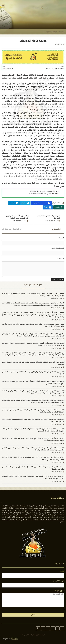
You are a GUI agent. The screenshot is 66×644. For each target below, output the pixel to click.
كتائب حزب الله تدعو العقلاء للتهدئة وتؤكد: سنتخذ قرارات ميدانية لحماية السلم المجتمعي (33, 363)
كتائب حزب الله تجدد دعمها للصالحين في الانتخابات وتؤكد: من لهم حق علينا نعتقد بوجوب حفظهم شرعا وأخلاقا (33, 439)
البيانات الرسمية (52, 32)
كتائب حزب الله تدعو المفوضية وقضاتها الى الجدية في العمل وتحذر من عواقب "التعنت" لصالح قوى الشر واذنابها (33, 411)
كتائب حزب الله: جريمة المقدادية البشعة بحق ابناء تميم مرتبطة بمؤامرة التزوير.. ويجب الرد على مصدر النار (33, 420)
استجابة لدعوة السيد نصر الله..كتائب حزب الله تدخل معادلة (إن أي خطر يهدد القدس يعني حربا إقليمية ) (33, 468)
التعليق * (61, 259)
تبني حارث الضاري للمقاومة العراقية (49, 217)
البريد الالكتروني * (58, 248)
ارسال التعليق (58, 280)
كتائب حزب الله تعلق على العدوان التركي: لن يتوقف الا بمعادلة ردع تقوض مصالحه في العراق (33, 373)
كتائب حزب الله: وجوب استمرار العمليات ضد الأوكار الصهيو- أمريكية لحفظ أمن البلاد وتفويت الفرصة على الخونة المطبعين (33, 430)
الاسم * (62, 238)
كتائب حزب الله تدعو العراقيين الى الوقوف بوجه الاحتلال (17, 217)
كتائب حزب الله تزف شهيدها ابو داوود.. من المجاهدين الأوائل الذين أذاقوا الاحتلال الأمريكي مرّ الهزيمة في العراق (33, 458)
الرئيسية (62, 32)
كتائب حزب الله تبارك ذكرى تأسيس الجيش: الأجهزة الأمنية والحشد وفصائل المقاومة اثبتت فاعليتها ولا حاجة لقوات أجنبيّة (33, 344)
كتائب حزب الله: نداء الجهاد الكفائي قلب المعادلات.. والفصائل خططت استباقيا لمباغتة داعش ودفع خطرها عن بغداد (33, 478)
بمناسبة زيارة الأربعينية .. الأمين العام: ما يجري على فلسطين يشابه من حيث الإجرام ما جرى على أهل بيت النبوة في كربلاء (33, 295)
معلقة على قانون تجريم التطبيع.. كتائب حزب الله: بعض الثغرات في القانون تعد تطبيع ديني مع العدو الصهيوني (33, 382)
